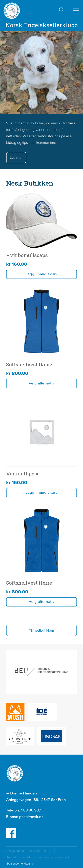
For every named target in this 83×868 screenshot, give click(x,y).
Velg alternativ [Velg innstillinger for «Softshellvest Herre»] (42, 602)
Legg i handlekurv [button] (41, 274)
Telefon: (23, 810)
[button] (41, 630)
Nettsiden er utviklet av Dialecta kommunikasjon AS (40, 857)
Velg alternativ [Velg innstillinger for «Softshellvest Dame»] (42, 383)
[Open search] (62, 10)
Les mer (16, 158)
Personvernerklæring (20, 864)
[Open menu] (76, 11)
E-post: (25, 817)
